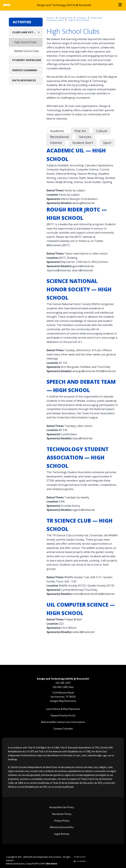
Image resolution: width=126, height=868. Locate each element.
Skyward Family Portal (63, 715)
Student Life (65, 18)
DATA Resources (24, 80)
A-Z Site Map (80, 861)
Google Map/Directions (63, 701)
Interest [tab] (56, 143)
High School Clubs (79, 20)
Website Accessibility (61, 827)
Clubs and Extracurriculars (25, 32)
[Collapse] (40, 32)
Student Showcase (27, 60)
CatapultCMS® (32, 864)
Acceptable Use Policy (61, 807)
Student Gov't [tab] (83, 143)
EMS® (43, 864)
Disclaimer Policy (61, 814)
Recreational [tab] (59, 137)
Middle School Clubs (27, 51)
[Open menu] (120, 5)
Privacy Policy (61, 821)
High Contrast (81, 857)
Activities (81, 18)
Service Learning (25, 70)
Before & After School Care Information (63, 722)
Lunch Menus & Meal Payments (63, 709)
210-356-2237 (63, 683)
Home (50, 18)
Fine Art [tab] (80, 131)
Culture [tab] (102, 131)
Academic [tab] (57, 131)
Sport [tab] (107, 143)
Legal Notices (61, 834)
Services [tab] (85, 137)
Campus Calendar (63, 728)
